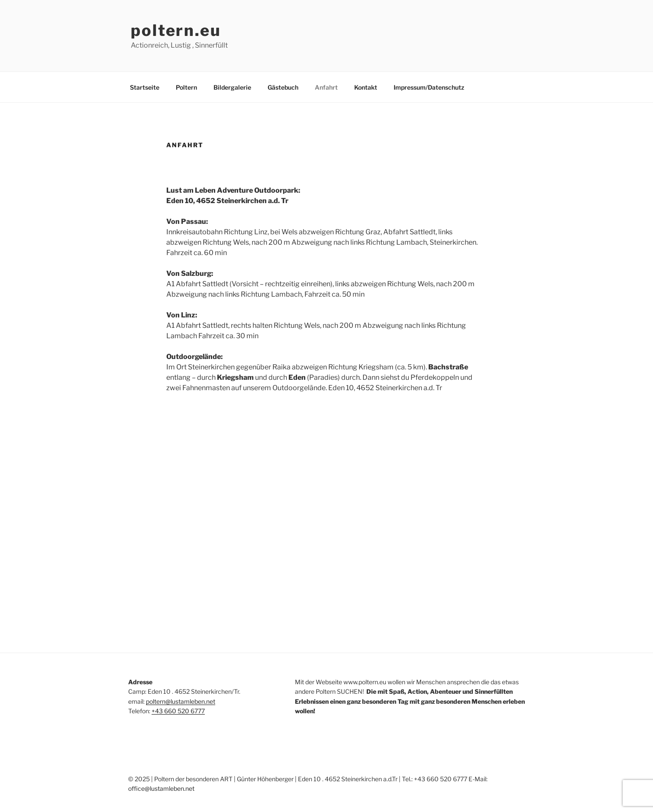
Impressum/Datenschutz (429, 87)
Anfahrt (326, 87)
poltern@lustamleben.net (181, 701)
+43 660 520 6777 (178, 711)
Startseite (145, 87)
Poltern (186, 87)
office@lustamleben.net (161, 788)
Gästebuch (283, 87)
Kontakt (366, 87)
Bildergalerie (232, 87)
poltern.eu (176, 30)
